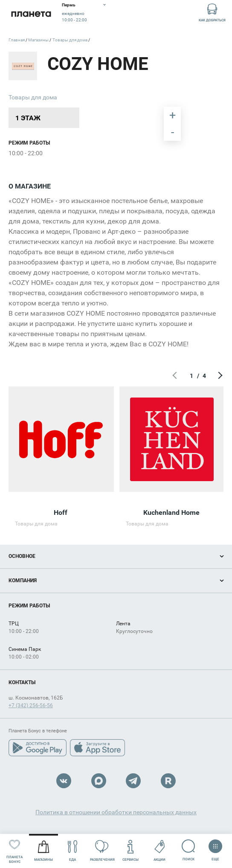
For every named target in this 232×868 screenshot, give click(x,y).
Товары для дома (33, 97)
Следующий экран (219, 376)
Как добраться (212, 12)
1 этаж (28, 118)
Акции (159, 851)
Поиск (188, 850)
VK (64, 781)
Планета (31, 14)
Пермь (69, 5)
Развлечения (102, 851)
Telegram (133, 781)
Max (99, 781)
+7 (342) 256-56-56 (31, 705)
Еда (73, 851)
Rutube (168, 781)
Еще (215, 848)
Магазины (43, 851)
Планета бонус (14, 851)
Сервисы (130, 851)
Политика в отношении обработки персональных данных (116, 812)
